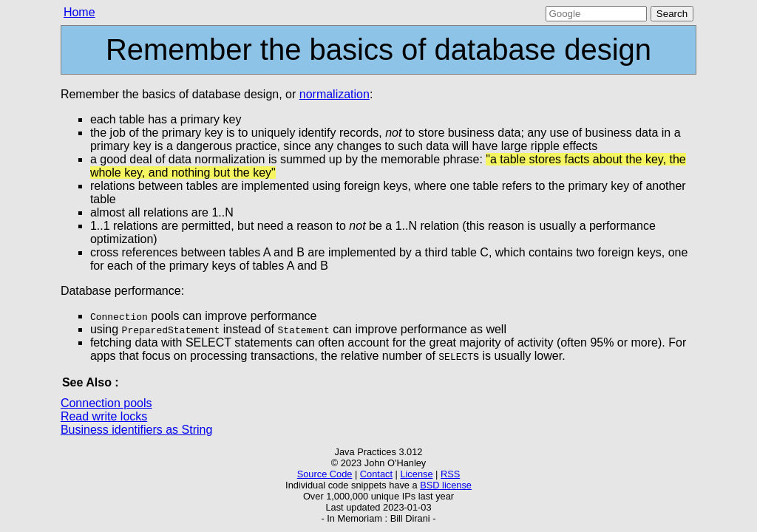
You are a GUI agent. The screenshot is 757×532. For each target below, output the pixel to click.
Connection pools (106, 403)
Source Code (325, 474)
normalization (335, 94)
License (416, 474)
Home (79, 12)
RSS (450, 474)
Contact (376, 474)
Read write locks (104, 416)
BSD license (446, 485)
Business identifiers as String (136, 430)
